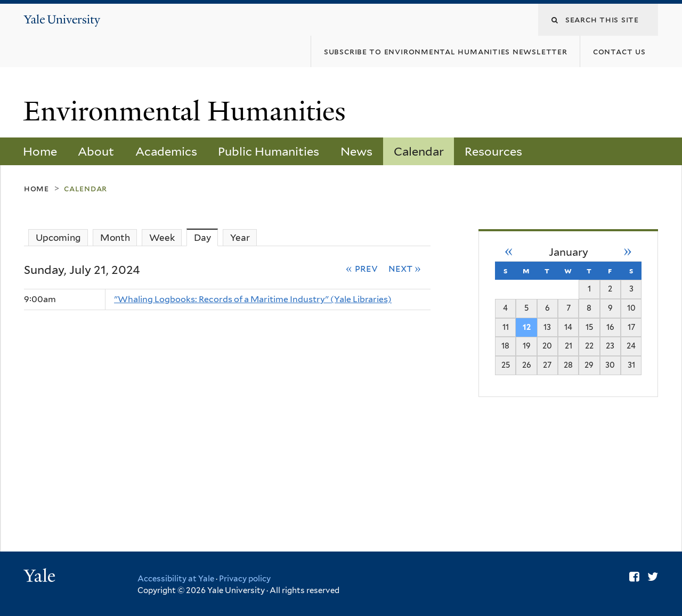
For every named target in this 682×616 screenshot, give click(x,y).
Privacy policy (245, 579)
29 (589, 365)
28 (568, 365)
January (569, 252)
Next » (405, 268)
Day (206, 237)
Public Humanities (269, 151)
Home (40, 151)
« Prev (362, 268)
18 (505, 346)
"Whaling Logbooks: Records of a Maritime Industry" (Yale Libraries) (253, 299)
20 (547, 346)
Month (115, 238)
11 (506, 327)
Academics (166, 151)
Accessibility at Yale (176, 579)
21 (569, 346)
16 (610, 327)
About (96, 151)
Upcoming (58, 238)
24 (631, 346)
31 (631, 365)
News (356, 151)
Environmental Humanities (188, 111)
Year (240, 238)
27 (547, 365)
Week (162, 238)
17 (631, 327)
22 (589, 346)
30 (610, 365)
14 (568, 327)
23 (610, 346)
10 (631, 308)
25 (506, 365)
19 (527, 346)
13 (547, 327)
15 (589, 327)
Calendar (419, 151)
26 (527, 365)
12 (527, 327)
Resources (493, 151)
